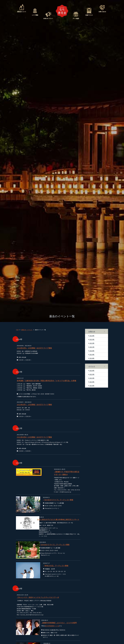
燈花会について (22, 9)
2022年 (91, 343)
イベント (92, 366)
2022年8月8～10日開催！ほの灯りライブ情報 (34, 437)
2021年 (91, 347)
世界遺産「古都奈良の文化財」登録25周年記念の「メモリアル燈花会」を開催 (47, 381)
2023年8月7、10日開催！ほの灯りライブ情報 (34, 405)
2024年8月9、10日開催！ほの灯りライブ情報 (34, 348)
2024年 (91, 336)
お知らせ (92, 331)
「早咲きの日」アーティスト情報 (53, 561)
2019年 (91, 355)
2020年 (91, 351)
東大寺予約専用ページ (51, 621)
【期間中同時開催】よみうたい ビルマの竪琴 (58, 618)
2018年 (91, 358)
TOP (17, 330)
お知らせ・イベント (48, 15)
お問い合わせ (102, 9)
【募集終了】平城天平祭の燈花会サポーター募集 (59, 472)
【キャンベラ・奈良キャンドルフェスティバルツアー (37, 592)
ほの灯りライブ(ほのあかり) (51, 641)
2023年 (91, 339)
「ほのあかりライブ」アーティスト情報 (56, 493)
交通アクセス (89, 12)
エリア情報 (35, 12)
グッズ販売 (76, 15)
